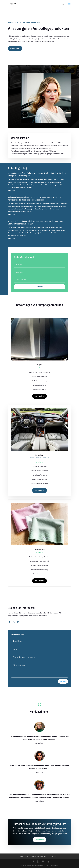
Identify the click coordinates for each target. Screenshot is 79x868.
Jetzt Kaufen (39, 840)
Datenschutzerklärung (39, 856)
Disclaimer (53, 856)
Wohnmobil (35, 203)
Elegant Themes (35, 865)
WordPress (54, 865)
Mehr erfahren (15, 48)
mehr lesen (12, 190)
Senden (63, 681)
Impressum (24, 856)
